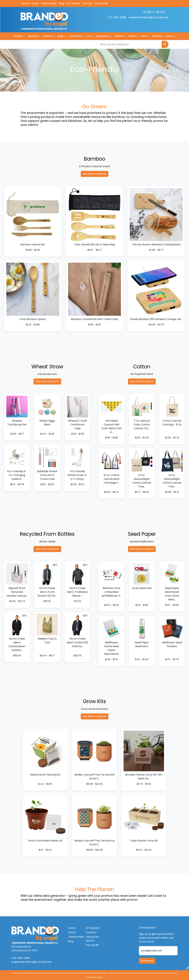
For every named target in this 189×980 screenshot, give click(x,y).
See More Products (95, 174)
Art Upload (73, 3)
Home (25, 3)
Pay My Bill (101, 3)
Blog (62, 3)
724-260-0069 (117, 17)
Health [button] (119, 36)
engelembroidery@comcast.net (148, 17)
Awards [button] (48, 36)
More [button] (169, 36)
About (35, 3)
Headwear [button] (103, 36)
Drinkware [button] (75, 36)
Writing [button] (157, 36)
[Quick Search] (129, 44)
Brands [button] (18, 36)
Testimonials (49, 3)
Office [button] (132, 36)
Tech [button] (144, 36)
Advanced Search (92, 939)
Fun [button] (89, 36)
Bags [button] (61, 36)
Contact (87, 3)
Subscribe (147, 961)
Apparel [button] (33, 36)
